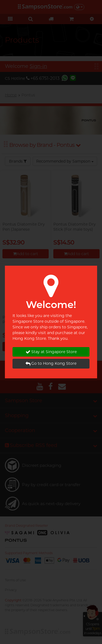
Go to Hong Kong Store (51, 364)
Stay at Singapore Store (51, 352)
